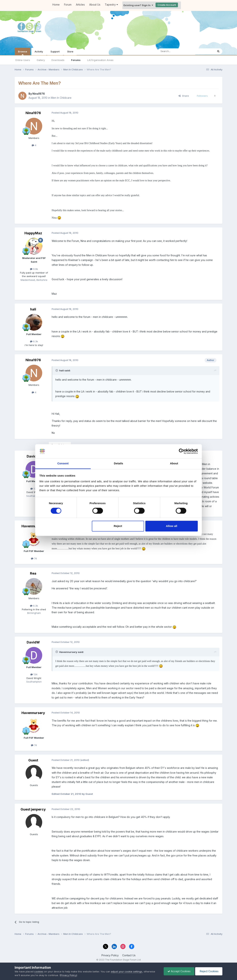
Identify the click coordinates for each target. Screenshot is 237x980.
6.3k (34, 341)
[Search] (176, 51)
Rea (33, 573)
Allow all (172, 526)
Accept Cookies (179, 971)
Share (184, 96)
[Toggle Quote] (57, 370)
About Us (95, 5)
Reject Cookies (209, 971)
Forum (68, 5)
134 (34, 489)
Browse (22, 53)
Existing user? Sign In (138, 5)
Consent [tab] (63, 464)
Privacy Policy (110, 955)
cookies (39, 971)
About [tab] (174, 464)
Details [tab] (118, 464)
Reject (118, 526)
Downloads (58, 60)
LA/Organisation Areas (100, 60)
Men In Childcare (61, 98)
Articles (80, 5)
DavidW (33, 456)
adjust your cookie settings (127, 971)
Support (55, 51)
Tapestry (111, 5)
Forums (76, 60)
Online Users (23, 60)
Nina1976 (39, 94)
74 (34, 558)
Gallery (41, 60)
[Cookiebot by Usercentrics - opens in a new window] (182, 451)
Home (56, 5)
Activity (39, 51)
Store (70, 51)
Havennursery (33, 526)
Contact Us (129, 955)
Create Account (167, 5)
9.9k (34, 269)
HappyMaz (33, 233)
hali (33, 309)
